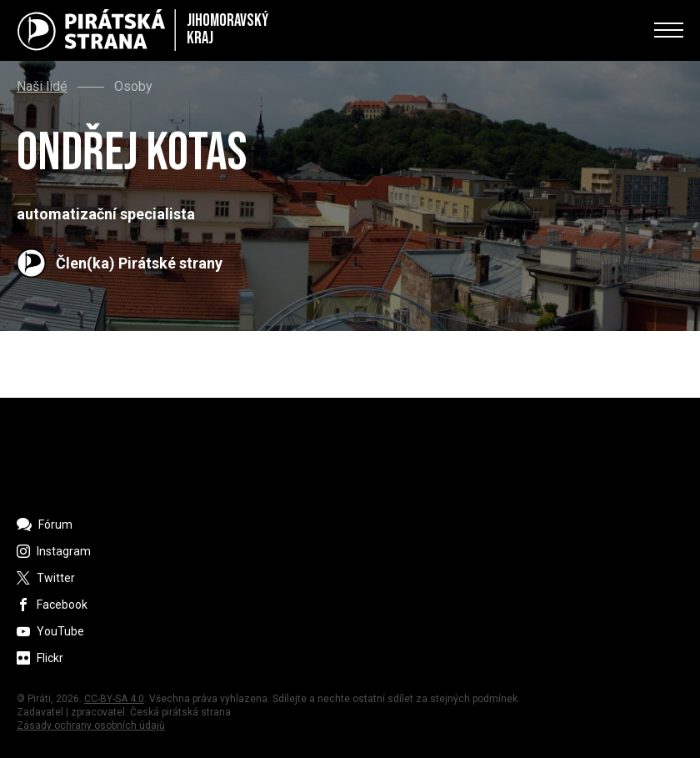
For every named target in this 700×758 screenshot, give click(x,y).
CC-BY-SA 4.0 (114, 699)
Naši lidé (42, 87)
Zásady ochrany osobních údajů (91, 725)
